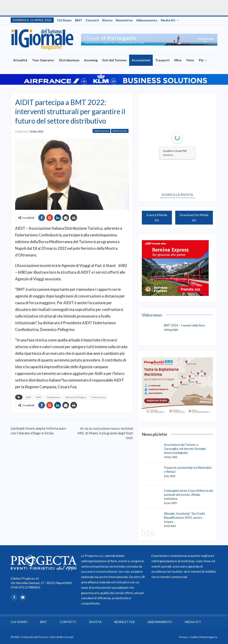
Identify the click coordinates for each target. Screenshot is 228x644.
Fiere (190, 60)
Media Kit (168, 20)
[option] (149, 40)
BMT (79, 20)
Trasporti (162, 60)
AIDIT (28, 397)
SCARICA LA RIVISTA (177, 195)
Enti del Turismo (115, 60)
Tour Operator (43, 60)
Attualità (20, 60)
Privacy (183, 637)
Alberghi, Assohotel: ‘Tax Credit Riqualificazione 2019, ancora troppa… (184, 518)
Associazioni (141, 60)
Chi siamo (64, 20)
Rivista (107, 20)
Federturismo (99, 397)
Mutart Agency (209, 637)
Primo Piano (120, 131)
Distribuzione (69, 60)
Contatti (92, 20)
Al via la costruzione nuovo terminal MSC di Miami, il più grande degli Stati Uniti (105, 433)
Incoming (91, 60)
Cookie (194, 637)
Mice (178, 60)
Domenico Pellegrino (76, 397)
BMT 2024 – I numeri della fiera (184, 325)
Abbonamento (147, 20)
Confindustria (53, 397)
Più (201, 60)
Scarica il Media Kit (157, 218)
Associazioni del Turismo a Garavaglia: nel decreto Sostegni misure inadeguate (185, 449)
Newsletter (124, 20)
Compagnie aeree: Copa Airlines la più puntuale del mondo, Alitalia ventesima (188, 495)
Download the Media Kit (194, 218)
